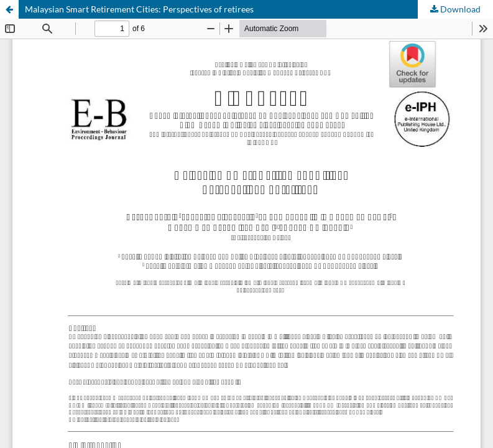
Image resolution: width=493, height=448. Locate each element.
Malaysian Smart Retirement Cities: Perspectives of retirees (139, 9)
